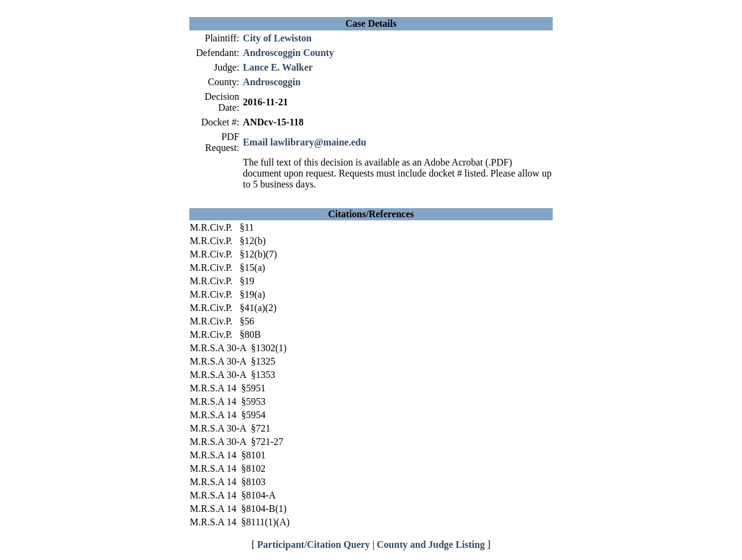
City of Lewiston (277, 38)
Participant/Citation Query (314, 544)
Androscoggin (272, 82)
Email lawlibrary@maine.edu (304, 142)
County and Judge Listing (431, 544)
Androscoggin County (289, 53)
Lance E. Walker (278, 67)
